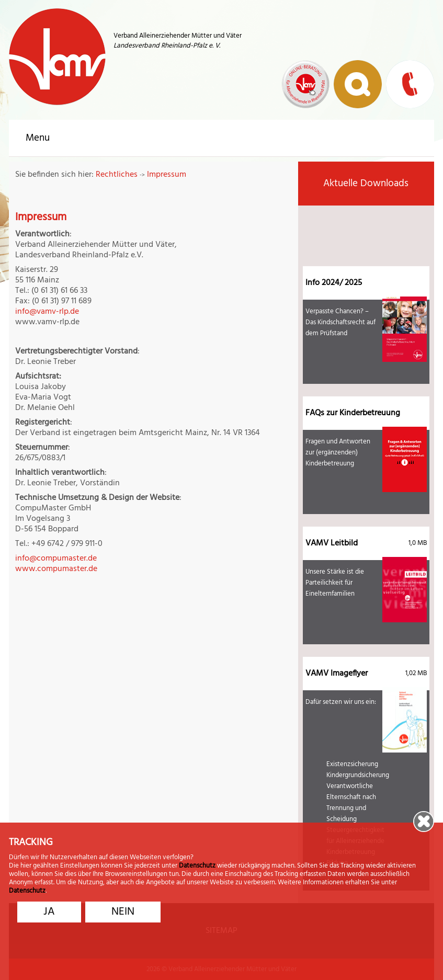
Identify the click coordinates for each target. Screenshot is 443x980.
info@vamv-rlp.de (47, 312)
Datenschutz (197, 867)
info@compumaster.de (56, 559)
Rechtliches (117, 175)
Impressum (167, 175)
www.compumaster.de (56, 569)
